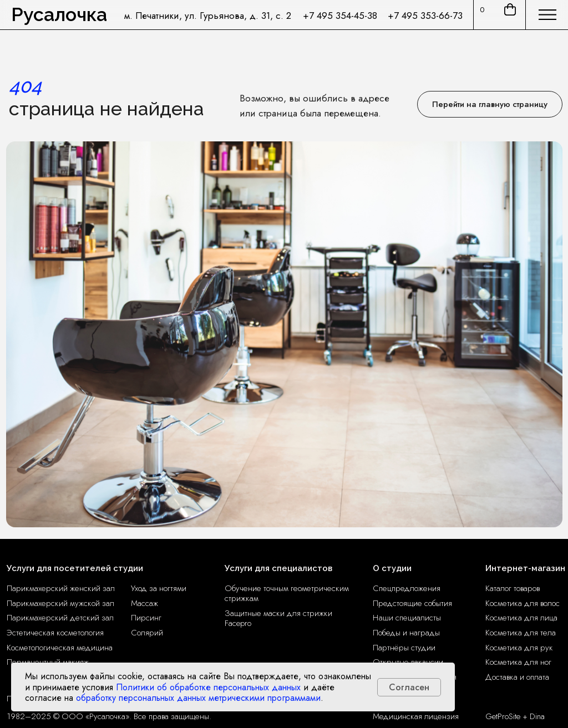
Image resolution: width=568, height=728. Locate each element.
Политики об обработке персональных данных (208, 687)
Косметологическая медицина (60, 648)
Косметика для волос (523, 603)
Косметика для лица (521, 618)
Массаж (144, 603)
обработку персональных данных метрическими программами (198, 698)
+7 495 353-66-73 (425, 16)
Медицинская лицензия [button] (416, 716)
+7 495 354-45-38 (340, 16)
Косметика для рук (519, 648)
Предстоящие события (412, 603)
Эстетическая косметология (55, 633)
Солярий (147, 633)
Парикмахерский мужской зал (60, 603)
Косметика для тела (521, 633)
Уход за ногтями (159, 588)
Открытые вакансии (408, 662)
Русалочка (59, 14)
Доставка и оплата (517, 677)
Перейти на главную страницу (490, 104)
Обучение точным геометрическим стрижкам (287, 593)
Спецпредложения (407, 588)
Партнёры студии (404, 648)
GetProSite (503, 716)
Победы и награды (406, 633)
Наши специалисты (407, 618)
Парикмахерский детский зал (60, 618)
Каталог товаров (513, 588)
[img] (547, 15)
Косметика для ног (518, 662)
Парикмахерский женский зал (61, 588)
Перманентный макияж (48, 662)
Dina (537, 716)
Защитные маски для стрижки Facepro (278, 618)
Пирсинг (146, 618)
